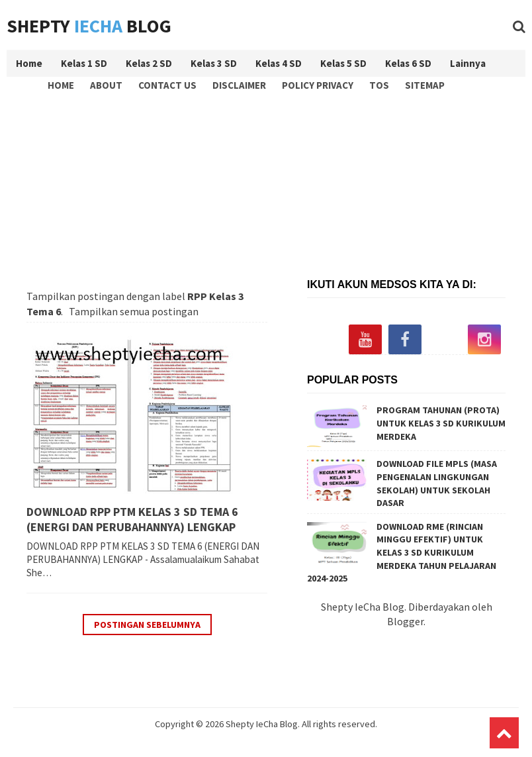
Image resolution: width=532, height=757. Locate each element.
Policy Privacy (318, 85)
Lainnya (468, 63)
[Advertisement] (269, 183)
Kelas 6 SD (408, 63)
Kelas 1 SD (84, 63)
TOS (379, 85)
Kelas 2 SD (149, 63)
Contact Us (167, 85)
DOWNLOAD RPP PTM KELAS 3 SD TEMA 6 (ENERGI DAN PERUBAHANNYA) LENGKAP (132, 519)
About (106, 85)
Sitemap (425, 85)
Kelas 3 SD (214, 63)
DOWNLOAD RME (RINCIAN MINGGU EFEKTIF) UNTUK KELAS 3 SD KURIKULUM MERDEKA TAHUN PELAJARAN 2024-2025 (402, 552)
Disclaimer (239, 85)
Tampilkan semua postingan (134, 311)
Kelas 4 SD (279, 63)
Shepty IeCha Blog (262, 724)
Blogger (405, 621)
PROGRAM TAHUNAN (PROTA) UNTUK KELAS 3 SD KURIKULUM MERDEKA (441, 423)
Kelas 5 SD (343, 63)
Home (61, 85)
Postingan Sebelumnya (147, 625)
